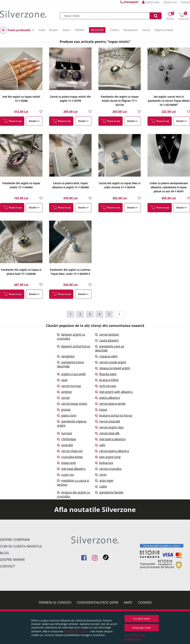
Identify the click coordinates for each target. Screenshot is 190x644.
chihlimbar (67, 439)
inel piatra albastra (110, 439)
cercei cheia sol (70, 451)
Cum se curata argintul (21, 546)
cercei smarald (107, 421)
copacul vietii (106, 356)
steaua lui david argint (113, 368)
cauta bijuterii (107, 340)
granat (64, 410)
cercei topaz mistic (72, 404)
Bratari (54, 30)
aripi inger (104, 481)
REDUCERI (97, 30)
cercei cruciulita (108, 469)
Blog (4, 553)
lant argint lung (108, 457)
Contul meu (151, 2)
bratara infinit (107, 380)
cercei (63, 398)
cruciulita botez (70, 457)
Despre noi (170, 2)
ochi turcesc (106, 386)
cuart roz (66, 475)
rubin (101, 486)
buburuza (104, 463)
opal (62, 380)
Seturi (66, 30)
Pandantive (131, 30)
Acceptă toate (142, 619)
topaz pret (66, 463)
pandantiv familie (109, 492)
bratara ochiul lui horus (114, 415)
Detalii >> (34, 121)
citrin (101, 475)
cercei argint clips (109, 427)
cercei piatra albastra (112, 451)
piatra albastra (107, 398)
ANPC (128, 602)
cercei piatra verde (110, 404)
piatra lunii (67, 415)
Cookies (145, 602)
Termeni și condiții (55, 602)
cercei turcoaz (69, 386)
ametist (64, 392)
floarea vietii (106, 374)
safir (100, 445)
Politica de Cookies (77, 631)
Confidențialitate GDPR (97, 602)
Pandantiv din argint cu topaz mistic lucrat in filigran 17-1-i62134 (120, 101)
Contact (185, 2)
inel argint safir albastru (114, 392)
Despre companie (15, 540)
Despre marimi (12, 560)
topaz (101, 410)
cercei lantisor (107, 334)
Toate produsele (17, 30)
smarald (65, 445)
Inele (42, 30)
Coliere (114, 30)
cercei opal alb (107, 433)
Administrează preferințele (135, 637)
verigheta (66, 356)
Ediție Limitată (164, 30)
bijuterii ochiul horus (74, 346)
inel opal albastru (71, 469)
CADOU (80, 30)
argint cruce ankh (71, 374)
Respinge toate (142, 628)
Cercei (146, 30)
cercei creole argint (111, 362)
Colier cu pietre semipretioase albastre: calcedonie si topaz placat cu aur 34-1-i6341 (169, 187)
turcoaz (65, 433)
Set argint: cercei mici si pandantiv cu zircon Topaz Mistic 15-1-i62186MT (169, 101)
